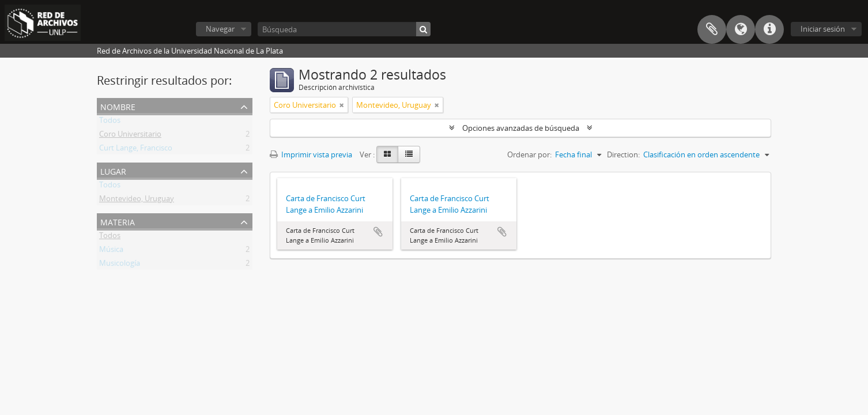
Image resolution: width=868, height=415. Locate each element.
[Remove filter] (342, 105)
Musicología (120, 265)
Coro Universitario (130, 136)
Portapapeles (712, 29)
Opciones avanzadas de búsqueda (521, 128)
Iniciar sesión (823, 29)
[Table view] (409, 154)
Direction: (623, 154)
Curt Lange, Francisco (136, 150)
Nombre (118, 106)
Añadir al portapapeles (378, 232)
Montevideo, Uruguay (137, 201)
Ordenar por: (529, 154)
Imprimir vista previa (311, 154)
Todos (110, 122)
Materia (118, 221)
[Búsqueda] (344, 29)
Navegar (220, 29)
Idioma (741, 29)
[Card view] (387, 154)
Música (111, 251)
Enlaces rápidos (769, 29)
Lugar (113, 170)
